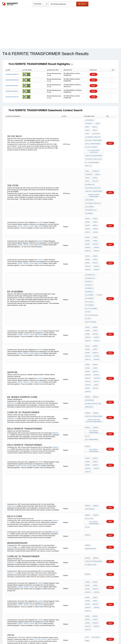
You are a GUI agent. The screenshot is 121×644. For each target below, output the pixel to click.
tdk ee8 (88, 288)
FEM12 (87, 166)
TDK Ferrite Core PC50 (93, 194)
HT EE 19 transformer (93, 141)
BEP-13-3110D (89, 279)
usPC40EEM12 (90, 120)
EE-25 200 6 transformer (93, 138)
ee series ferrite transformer (94, 187)
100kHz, (97, 123)
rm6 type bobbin (91, 297)
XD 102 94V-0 (96, 132)
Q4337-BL (88, 237)
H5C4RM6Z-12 (89, 270)
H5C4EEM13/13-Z (90, 261)
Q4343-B (95, 220)
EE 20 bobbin (89, 273)
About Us (102, 637)
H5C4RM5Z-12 (89, 267)
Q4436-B (95, 217)
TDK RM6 (99, 273)
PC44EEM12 (95, 166)
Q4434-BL (88, 234)
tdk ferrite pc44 (91, 200)
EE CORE (88, 294)
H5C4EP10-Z (89, 264)
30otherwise (90, 368)
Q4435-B (95, 214)
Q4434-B (88, 217)
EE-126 (87, 402)
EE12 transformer (92, 405)
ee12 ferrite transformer (94, 398)
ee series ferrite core (93, 371)
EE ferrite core (91, 526)
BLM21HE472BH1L (12, 91)
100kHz (87, 129)
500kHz (95, 129)
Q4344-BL (88, 353)
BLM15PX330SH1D (12, 97)
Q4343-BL (96, 237)
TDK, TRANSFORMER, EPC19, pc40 (94, 148)
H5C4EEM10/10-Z (90, 258)
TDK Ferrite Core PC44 (93, 180)
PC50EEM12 (89, 123)
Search (82, 4)
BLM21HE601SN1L (12, 86)
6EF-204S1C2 (43, 596)
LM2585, (20, 214)
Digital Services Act (82, 637)
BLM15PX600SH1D (12, 80)
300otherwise (90, 472)
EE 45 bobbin (89, 197)
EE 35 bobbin (89, 276)
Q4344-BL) (97, 347)
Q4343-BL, (96, 314)
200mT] (87, 126)
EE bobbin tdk (90, 177)
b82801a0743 (89, 374)
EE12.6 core (89, 482)
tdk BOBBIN (89, 203)
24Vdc (87, 132)
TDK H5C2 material (91, 144)
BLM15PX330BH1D (12, 74)
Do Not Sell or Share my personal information (59, 637)
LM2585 (96, 353)
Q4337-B (88, 220)
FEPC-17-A (88, 161)
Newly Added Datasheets (24, 637)
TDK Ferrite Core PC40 (93, 135)
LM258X (40, 211)
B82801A (10, 370)
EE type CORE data (91, 291)
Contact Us (93, 637)
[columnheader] (13, 70)
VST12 (36, 596)
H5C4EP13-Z (99, 264)
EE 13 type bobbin (91, 285)
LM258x (40, 304)
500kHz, (94, 126)
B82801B (10, 386)
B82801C (56, 399)
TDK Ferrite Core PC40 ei (94, 155)
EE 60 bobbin (89, 191)
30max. (87, 597)
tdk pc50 (95, 174)
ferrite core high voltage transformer (94, 387)
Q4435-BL (95, 231)
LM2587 (32, 214)
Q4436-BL (96, 234)
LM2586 (87, 356)
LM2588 (40, 214)
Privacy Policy (39, 637)
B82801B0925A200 (90, 510)
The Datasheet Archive (10, 4)
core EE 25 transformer (94, 152)
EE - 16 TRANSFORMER (92, 158)
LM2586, (26, 214)
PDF (93, 74)
